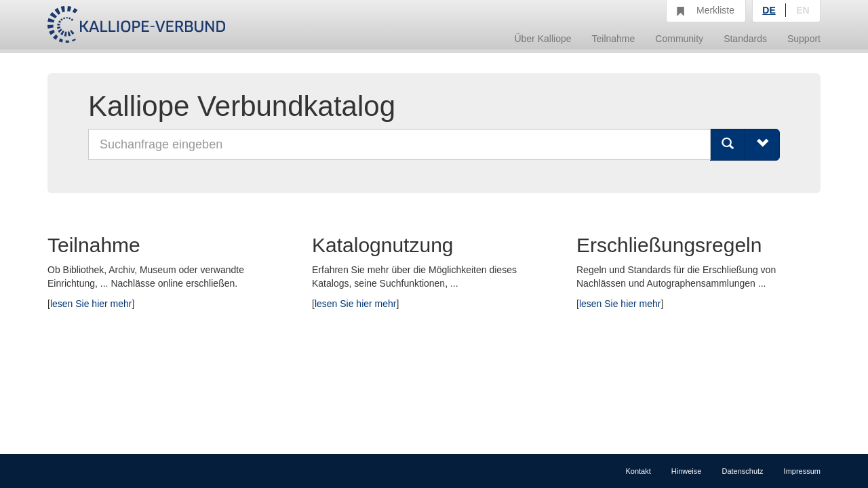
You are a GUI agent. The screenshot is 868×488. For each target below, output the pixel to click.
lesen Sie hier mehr (91, 304)
